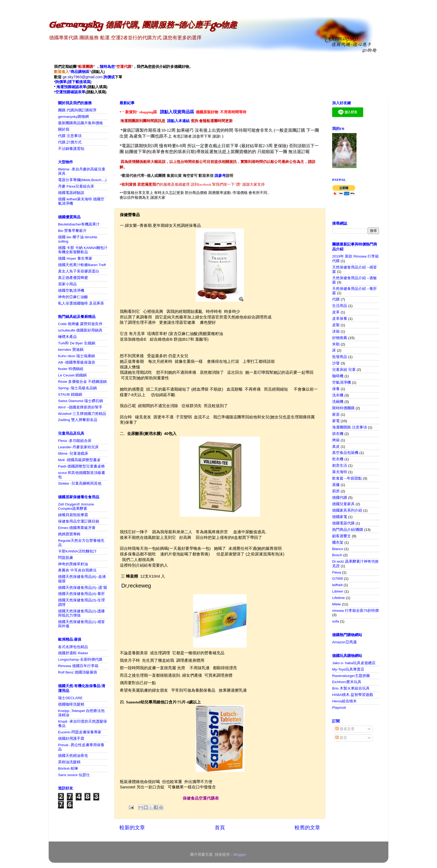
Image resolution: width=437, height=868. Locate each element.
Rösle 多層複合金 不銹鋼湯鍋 (82, 382)
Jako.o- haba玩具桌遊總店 (354, 663)
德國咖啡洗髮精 (71, 704)
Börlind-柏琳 (68, 768)
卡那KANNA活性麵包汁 (77, 551)
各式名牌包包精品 (73, 647)
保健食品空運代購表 (201, 798)
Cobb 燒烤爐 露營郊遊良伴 (80, 324)
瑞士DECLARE (70, 698)
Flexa (337, 572)
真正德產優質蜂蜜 (73, 278)
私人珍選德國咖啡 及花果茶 (81, 303)
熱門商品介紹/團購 (348, 530)
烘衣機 (338, 434)
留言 (341, 738)
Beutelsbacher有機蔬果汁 (79, 224)
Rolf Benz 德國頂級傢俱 (78, 672)
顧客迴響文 (342, 536)
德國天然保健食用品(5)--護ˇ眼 (83, 588)
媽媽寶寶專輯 (69, 534)
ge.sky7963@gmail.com (83, 77)
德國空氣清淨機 (71, 291)
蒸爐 (336, 485)
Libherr (338, 591)
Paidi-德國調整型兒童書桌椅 (81, 466)
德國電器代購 (343, 523)
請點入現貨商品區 (177, 112)
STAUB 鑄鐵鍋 (70, 394)
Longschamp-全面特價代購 (80, 659)
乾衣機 (338, 459)
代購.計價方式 (70, 142)
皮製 (336, 325)
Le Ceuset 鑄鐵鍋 (72, 375)
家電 (336, 421)
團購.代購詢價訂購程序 (77, 110)
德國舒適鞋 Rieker (73, 653)
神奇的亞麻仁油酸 (73, 297)
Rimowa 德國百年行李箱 (78, 666)
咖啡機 (338, 376)
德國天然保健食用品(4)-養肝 (81, 594)
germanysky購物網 (73, 117)
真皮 (336, 447)
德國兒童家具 (343, 504)
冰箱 (336, 331)
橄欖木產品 (67, 337)
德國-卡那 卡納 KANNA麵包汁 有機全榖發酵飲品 (83, 250)
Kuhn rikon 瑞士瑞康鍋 (76, 356)
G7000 (338, 579)
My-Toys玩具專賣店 (348, 669)
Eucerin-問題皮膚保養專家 (80, 732)
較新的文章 (132, 828)
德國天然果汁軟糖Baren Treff (82, 265)
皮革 (336, 312)
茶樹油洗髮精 (69, 762)
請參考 (220, 176)
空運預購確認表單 (70, 92)
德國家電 (340, 517)
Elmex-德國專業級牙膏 (77, 528)
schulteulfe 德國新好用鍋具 (80, 330)
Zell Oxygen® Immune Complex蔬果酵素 (76, 506)
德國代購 (340, 498)
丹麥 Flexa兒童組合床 (76, 186)
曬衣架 (338, 542)
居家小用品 (67, 284)
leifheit (337, 585)
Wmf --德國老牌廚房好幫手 (80, 407)
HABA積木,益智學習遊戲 (353, 695)
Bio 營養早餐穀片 (72, 231)
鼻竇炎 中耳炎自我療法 (77, 570)
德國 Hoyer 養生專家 (75, 258)
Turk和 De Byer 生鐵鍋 (77, 343)
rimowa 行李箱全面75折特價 (355, 611)
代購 (336, 299)
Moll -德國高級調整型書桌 (79, 460)
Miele (336, 604)
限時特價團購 (343, 408)
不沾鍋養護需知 (71, 149)
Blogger (240, 855)
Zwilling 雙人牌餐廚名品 (78, 420)
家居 (336, 414)
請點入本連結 (178, 121)
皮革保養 (340, 319)
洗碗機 (338, 402)
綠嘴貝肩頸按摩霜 (73, 515)
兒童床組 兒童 (344, 370)
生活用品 (340, 306)
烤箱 (336, 440)
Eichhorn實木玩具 (347, 682)
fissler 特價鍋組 (71, 369)
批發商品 (340, 357)
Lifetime (338, 598)
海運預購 (64, 87)
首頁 (220, 828)
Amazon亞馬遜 (344, 642)
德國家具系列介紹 (347, 510)
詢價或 (109, 77)
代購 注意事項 (70, 136)
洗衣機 (338, 395)
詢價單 (61, 82)
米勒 (336, 344)
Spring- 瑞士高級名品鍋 (77, 388)
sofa (336, 621)
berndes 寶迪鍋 (71, 350)
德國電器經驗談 (71, 193)
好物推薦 (340, 338)
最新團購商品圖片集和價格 (80, 123)
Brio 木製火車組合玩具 (351, 688)
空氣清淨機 (342, 382)
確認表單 (79, 87)
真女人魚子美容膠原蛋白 (79, 271)
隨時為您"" (116, 67)
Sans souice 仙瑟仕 (74, 775)
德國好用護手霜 (71, 739)
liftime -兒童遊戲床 (73, 454)
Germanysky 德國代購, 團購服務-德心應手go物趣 (143, 25)
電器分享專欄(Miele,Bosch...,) (82, 180)
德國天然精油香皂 (73, 756)
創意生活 (340, 466)
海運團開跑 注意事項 (350, 427)
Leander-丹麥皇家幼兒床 (78, 447)
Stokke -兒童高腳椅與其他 (80, 483)
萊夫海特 (340, 472)
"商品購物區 (72, 72)
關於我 (64, 129)
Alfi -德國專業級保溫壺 (77, 362)
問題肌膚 (66, 558)
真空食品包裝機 (345, 453)
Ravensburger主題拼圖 (351, 676)
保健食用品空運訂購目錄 (79, 521)
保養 (336, 389)
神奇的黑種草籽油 (73, 564)
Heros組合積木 (344, 701)
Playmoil (339, 708)
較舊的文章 (307, 828)
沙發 (336, 363)
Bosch (337, 555)
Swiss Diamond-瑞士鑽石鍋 (80, 401)
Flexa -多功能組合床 (75, 441)
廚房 (336, 491)
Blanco (338, 549)
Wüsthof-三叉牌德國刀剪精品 (82, 414)
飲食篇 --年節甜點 (347, 478)
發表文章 (345, 729)
